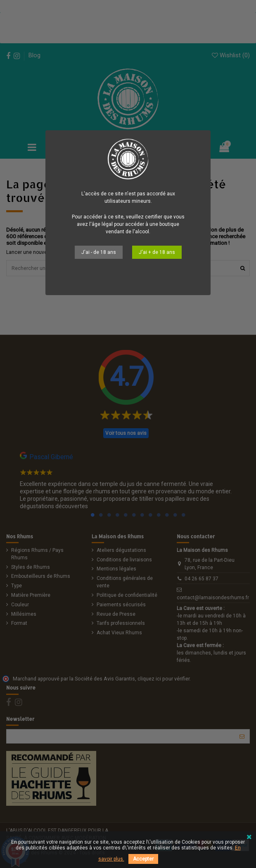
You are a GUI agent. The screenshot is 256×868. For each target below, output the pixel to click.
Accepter (143, 859)
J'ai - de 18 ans (99, 252)
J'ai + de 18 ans (157, 252)
